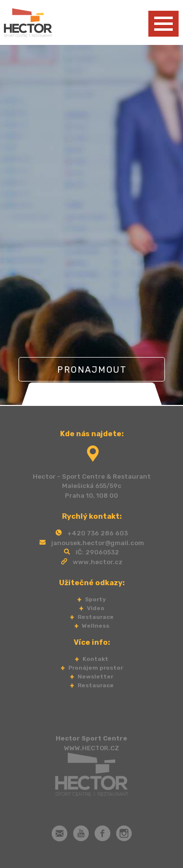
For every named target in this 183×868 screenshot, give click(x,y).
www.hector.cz (98, 562)
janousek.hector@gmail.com (98, 543)
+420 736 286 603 (98, 533)
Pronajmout (91, 370)
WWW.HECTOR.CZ (91, 748)
